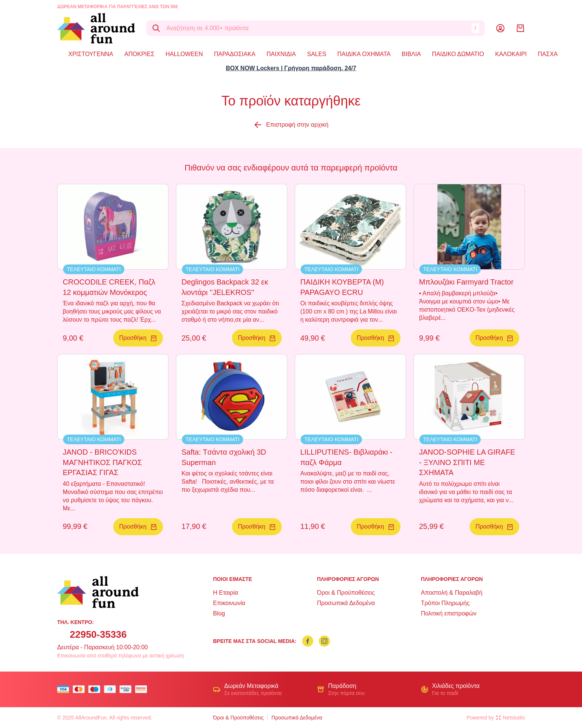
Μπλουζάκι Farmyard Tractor (466, 282)
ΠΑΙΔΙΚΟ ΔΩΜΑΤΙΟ (458, 54)
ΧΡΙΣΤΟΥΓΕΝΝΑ (91, 54)
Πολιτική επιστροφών (449, 613)
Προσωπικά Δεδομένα (346, 603)
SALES (317, 54)
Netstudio (510, 718)
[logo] (96, 28)
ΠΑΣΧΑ (548, 54)
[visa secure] (127, 689)
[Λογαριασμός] (500, 28)
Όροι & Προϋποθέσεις (346, 593)
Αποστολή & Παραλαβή (452, 593)
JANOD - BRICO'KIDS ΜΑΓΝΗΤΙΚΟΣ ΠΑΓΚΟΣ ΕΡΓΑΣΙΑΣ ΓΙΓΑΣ (102, 462)
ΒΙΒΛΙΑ (411, 54)
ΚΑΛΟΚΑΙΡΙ (511, 54)
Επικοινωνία (229, 603)
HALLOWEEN (184, 54)
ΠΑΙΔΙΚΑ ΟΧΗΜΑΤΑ (364, 54)
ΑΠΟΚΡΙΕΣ (139, 54)
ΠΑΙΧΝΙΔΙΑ (281, 54)
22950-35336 (98, 634)
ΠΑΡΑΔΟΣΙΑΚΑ (235, 54)
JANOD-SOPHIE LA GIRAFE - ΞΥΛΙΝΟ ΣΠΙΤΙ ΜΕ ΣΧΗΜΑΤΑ (467, 462)
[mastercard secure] (143, 689)
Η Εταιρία (225, 593)
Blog (219, 613)
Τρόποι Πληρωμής (445, 603)
